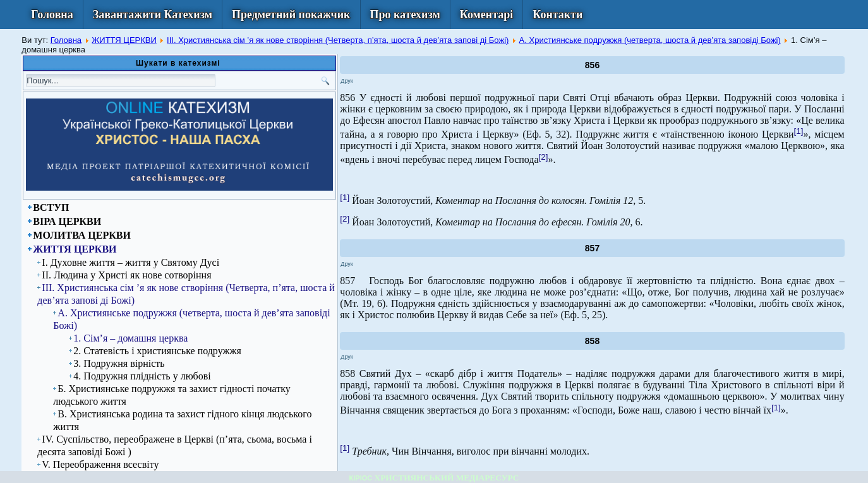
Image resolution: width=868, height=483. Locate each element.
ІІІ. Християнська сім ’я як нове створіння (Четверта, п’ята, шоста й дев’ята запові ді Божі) (338, 40)
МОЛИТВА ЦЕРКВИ (82, 235)
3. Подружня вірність (119, 363)
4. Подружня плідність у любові (142, 376)
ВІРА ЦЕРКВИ (67, 221)
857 (592, 248)
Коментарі (487, 15)
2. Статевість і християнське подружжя (157, 351)
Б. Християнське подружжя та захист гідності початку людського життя (172, 395)
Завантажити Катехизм (153, 15)
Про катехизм (405, 15)
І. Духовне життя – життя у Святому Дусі (130, 262)
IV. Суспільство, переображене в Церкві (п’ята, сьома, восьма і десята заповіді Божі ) (175, 445)
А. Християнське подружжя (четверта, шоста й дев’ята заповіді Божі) (650, 40)
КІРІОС (361, 478)
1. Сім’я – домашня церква (130, 338)
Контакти (558, 15)
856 (592, 65)
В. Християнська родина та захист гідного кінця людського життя (182, 420)
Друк (347, 81)
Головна (52, 15)
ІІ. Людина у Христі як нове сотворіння (126, 275)
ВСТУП (51, 207)
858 (592, 341)
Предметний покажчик (291, 15)
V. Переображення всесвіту (100, 464)
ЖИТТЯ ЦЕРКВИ (124, 40)
